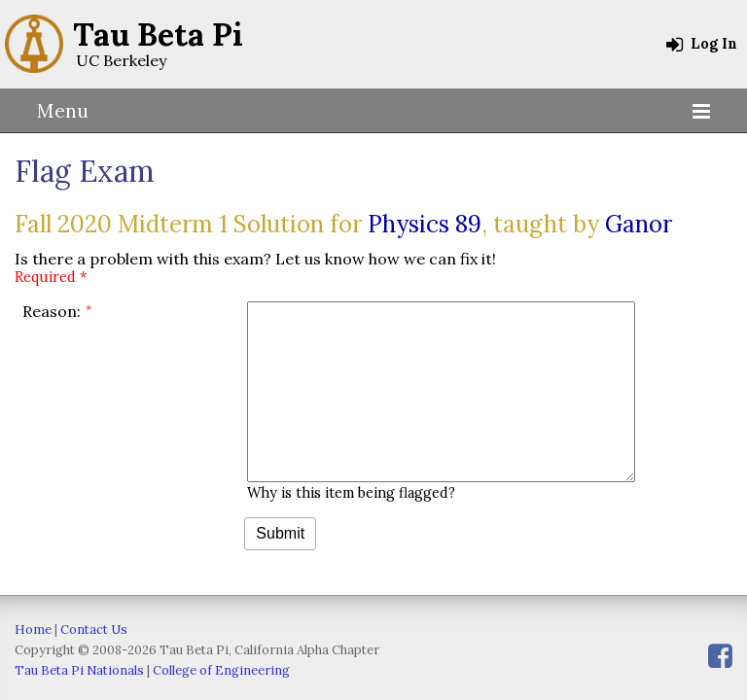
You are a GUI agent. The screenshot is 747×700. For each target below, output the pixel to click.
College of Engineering (221, 670)
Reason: (52, 311)
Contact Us (94, 630)
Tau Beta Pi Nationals (79, 670)
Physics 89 (425, 224)
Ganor (639, 224)
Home (33, 630)
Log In (702, 44)
